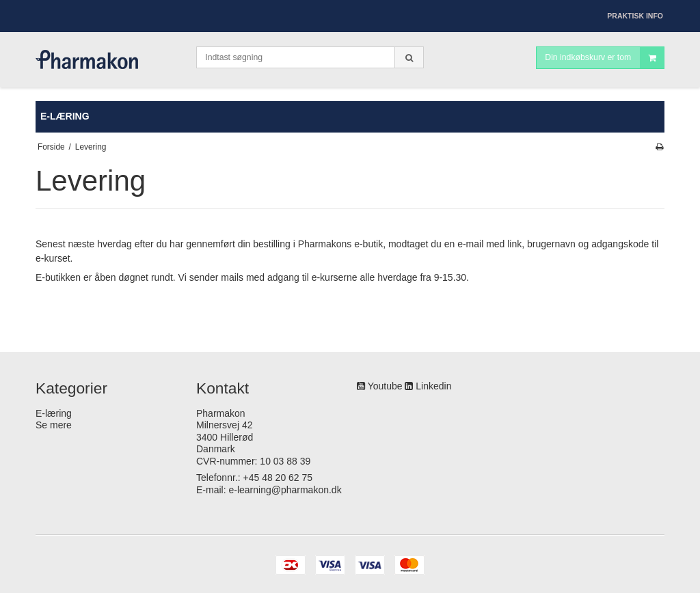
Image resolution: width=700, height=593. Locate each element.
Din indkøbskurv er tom (604, 58)
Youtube (385, 386)
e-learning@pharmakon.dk (285, 490)
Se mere (54, 425)
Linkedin (433, 386)
